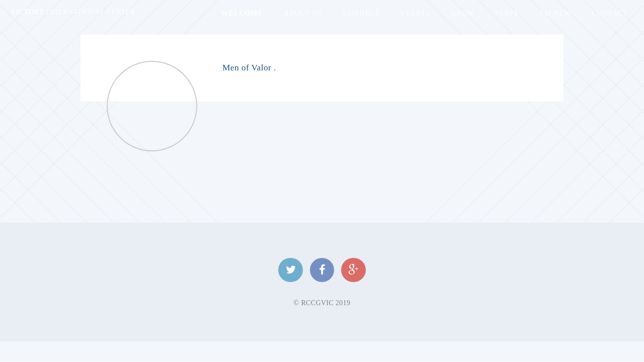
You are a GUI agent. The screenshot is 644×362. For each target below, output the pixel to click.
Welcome (242, 13)
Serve (507, 13)
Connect (361, 13)
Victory (73, 12)
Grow (463, 13)
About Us (303, 13)
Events (415, 13)
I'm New (555, 13)
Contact (610, 13)
